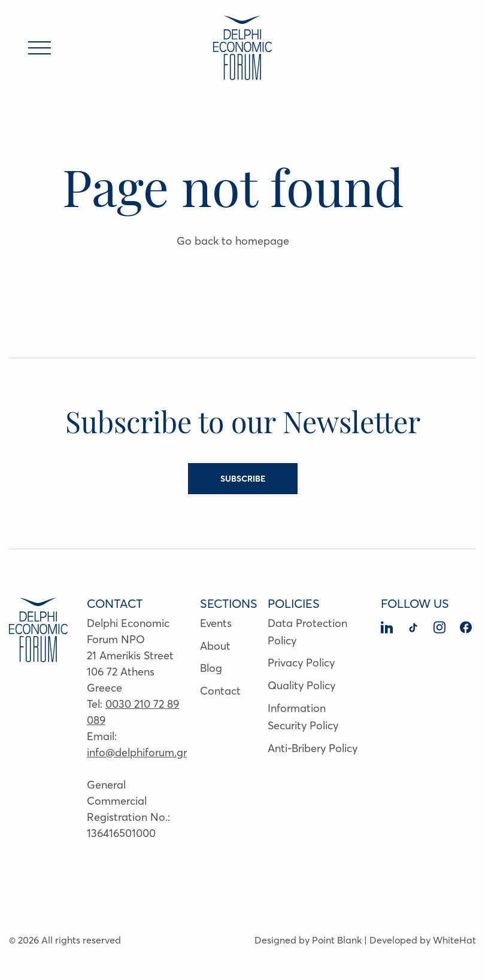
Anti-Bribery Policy (313, 748)
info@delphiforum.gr (137, 752)
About (215, 646)
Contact (220, 691)
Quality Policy (301, 685)
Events (216, 623)
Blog (211, 668)
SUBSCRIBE (243, 479)
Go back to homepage (233, 241)
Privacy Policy (301, 663)
